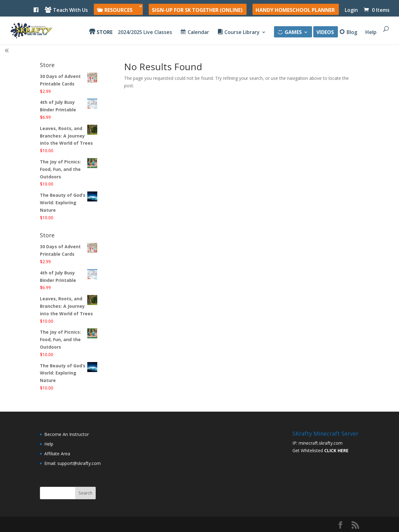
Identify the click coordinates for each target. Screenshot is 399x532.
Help (371, 33)
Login (351, 10)
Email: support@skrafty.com (72, 463)
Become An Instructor (67, 434)
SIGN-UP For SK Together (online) (197, 10)
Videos (325, 33)
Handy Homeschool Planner (295, 10)
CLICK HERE (336, 450)
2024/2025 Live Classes (145, 33)
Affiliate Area (57, 454)
